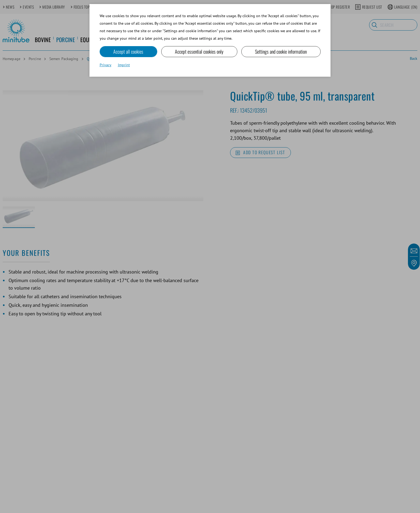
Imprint (124, 65)
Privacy (106, 65)
